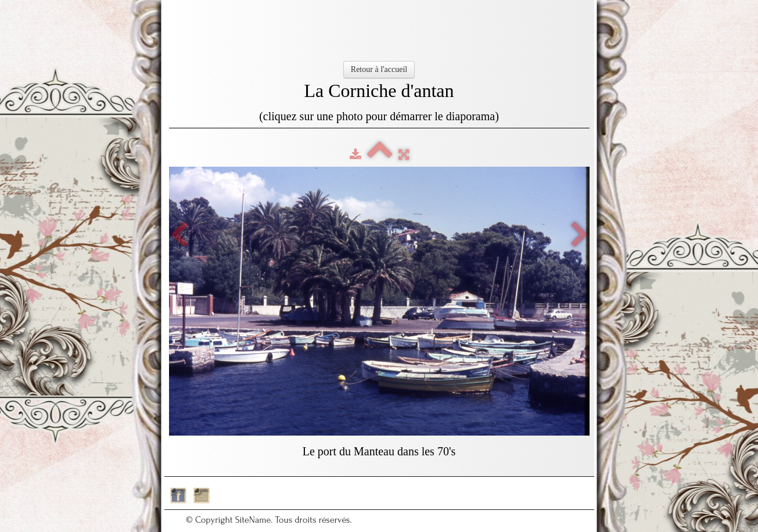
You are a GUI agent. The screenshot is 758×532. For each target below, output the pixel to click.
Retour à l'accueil (379, 69)
